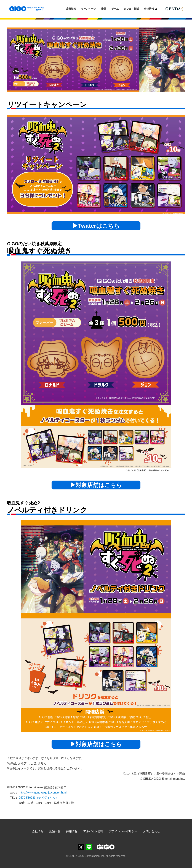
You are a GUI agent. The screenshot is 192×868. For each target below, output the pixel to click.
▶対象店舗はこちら (96, 485)
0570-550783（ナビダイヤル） (39, 798)
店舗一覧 (55, 831)
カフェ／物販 (131, 9)
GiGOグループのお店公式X (81, 847)
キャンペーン (89, 9)
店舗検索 (71, 9)
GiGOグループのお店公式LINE (89, 847)
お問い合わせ (151, 831)
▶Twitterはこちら (96, 226)
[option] (96, 60)
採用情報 (72, 831)
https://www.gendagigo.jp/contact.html (43, 793)
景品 (104, 9)
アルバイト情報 (93, 831)
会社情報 (149, 9)
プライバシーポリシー (123, 831)
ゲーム (115, 9)
